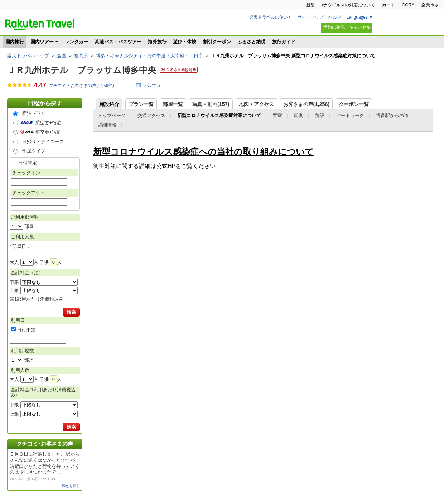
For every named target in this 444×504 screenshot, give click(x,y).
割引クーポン (217, 42)
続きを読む (71, 486)
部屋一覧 (173, 104)
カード (388, 5)
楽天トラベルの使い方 (271, 17)
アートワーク (350, 115)
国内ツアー (42, 42)
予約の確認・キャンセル (347, 27)
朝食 (299, 115)
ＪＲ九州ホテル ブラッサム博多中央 (82, 70)
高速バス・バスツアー (118, 42)
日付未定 (28, 163)
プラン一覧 (141, 104)
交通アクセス (151, 115)
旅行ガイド (284, 42)
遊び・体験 (185, 42)
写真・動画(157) (211, 104)
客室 (277, 115)
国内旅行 (15, 42)
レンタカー (76, 42)
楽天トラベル (40, 25)
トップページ (112, 115)
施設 (320, 115)
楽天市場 (430, 5)
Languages (357, 17)
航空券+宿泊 (49, 123)
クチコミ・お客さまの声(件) (81, 86)
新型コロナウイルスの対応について (341, 5)
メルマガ (152, 85)
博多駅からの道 (392, 115)
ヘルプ (335, 17)
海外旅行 (157, 42)
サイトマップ (310, 17)
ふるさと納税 (251, 42)
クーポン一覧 (354, 104)
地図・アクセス (256, 104)
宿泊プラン (34, 113)
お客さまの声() (307, 104)
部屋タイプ (34, 151)
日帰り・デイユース (43, 142)
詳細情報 (107, 125)
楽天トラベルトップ (28, 56)
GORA (408, 5)
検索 (71, 312)
